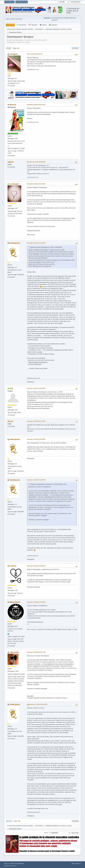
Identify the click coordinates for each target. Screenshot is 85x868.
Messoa (64, 29)
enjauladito (14, 652)
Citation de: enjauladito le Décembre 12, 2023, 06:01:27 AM (48, 484)
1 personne (30, 70)
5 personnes (30, 812)
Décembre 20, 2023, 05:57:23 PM (36, 184)
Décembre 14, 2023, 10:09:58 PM (36, 388)
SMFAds (6, 866)
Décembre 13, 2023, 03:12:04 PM (36, 480)
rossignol (14, 54)
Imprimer (75, 48)
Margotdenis (15, 602)
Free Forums (14, 866)
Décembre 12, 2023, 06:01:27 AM (36, 652)
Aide (73, 863)
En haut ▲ (78, 863)
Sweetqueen (15, 243)
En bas (9, 48)
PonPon (13, 566)
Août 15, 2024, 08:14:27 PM (35, 54)
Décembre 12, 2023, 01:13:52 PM (36, 602)
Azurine (69, 29)
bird (11, 388)
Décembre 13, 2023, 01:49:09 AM (36, 566)
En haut (9, 821)
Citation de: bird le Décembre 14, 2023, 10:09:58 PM (46, 247)
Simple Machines (19, 863)
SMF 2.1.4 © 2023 (9, 863)
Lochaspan (14, 184)
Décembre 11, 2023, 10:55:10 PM (38, 704)
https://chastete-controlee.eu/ (38, 362)
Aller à (46, 833)
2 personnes (30, 378)
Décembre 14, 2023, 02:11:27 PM (36, 421)
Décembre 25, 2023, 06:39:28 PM (36, 162)
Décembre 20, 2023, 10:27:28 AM (36, 243)
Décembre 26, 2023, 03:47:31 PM (36, 105)
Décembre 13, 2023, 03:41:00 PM (36, 439)
